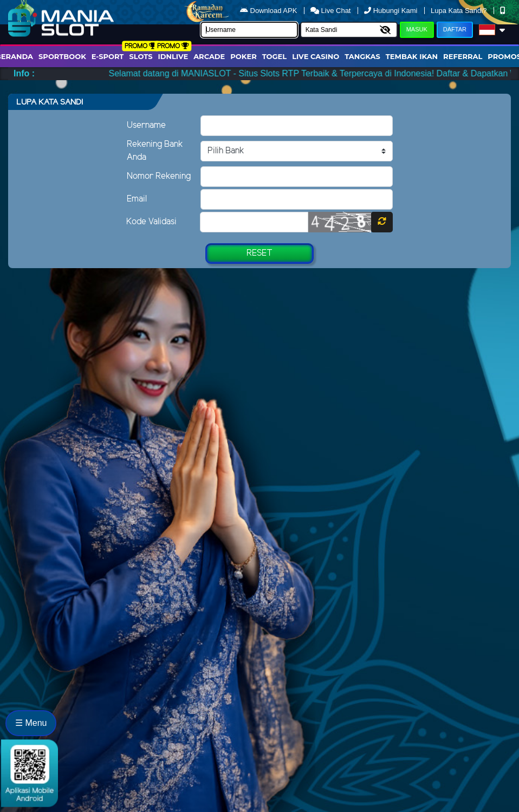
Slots (141, 56)
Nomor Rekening (159, 176)
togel (274, 56)
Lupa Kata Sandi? (460, 11)
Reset (259, 253)
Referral (463, 56)
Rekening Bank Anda (155, 151)
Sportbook (62, 56)
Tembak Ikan (412, 56)
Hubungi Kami (392, 11)
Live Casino (316, 56)
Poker (243, 56)
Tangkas (362, 56)
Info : (24, 73)
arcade (209, 56)
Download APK (270, 11)
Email (137, 199)
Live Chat (332, 11)
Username (146, 125)
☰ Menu (31, 723)
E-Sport (108, 56)
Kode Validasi (151, 222)
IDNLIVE (173, 56)
